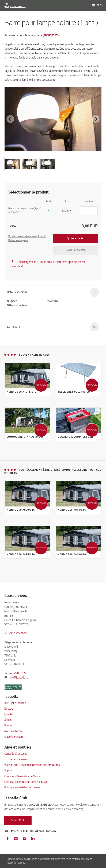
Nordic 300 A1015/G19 (22, 392)
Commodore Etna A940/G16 (25, 437)
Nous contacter (13, 731)
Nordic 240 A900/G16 (21, 510)
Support (9, 771)
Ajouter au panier (75, 238)
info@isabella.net (20, 678)
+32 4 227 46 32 (18, 634)
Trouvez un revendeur (75, 250)
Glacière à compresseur (75, 437)
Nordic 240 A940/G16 (72, 555)
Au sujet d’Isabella (15, 703)
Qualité (8, 714)
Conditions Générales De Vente (22, 776)
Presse (8, 726)
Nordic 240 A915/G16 (72, 510)
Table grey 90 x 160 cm (74, 392)
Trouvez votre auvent (17, 759)
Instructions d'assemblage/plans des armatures (32, 765)
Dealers (9, 709)
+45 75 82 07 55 (18, 673)
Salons (8, 720)
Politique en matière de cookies (22, 788)
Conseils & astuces (16, 754)
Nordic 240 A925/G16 (21, 555)
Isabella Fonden (14, 737)
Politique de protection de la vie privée (26, 782)
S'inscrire (18, 820)
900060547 (51, 36)
